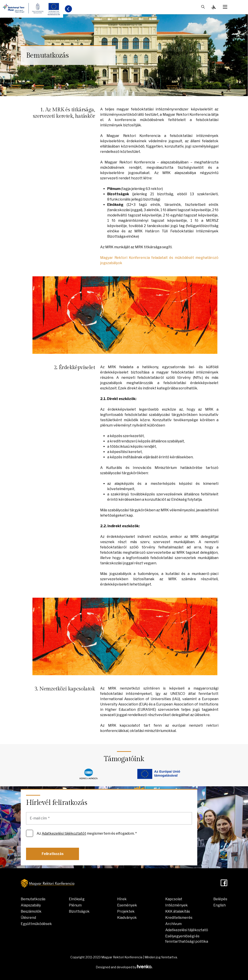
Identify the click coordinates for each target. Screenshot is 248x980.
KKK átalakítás (178, 911)
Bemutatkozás (33, 899)
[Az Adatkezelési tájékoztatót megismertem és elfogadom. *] (30, 833)
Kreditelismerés (179, 918)
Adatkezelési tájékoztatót (64, 833)
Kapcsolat (174, 899)
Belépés (220, 899)
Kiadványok (127, 918)
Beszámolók (31, 911)
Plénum (75, 905)
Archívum (173, 924)
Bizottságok (79, 911)
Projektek (126, 911)
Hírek (122, 899)
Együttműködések (36, 924)
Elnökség (77, 899)
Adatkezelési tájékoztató (187, 930)
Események (127, 905)
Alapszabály (31, 905)
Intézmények (177, 905)
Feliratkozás (53, 854)
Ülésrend (28, 918)
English (220, 905)
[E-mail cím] (109, 818)
